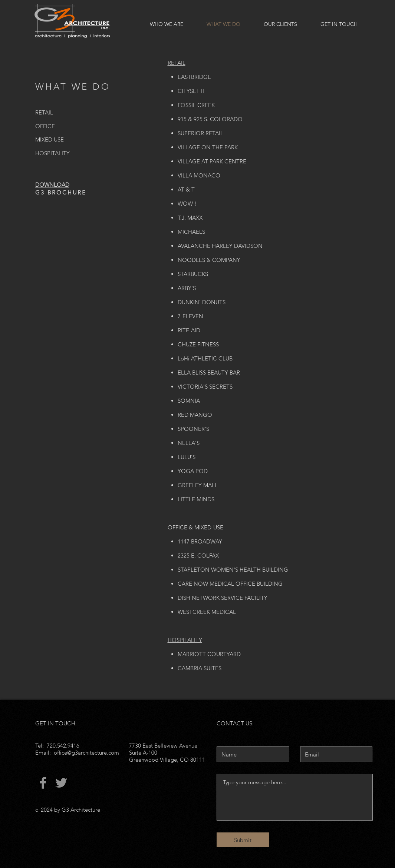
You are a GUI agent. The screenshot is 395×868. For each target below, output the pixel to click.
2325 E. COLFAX (198, 556)
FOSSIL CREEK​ (196, 105)
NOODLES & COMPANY (209, 260)
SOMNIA (189, 401)
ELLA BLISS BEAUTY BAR (209, 373)
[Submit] (243, 840)
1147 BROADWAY (200, 541)
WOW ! (187, 204)
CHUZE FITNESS (198, 344)
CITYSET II (191, 91)
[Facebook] (43, 783)
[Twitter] (61, 783)
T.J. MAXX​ (190, 218)
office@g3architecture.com (86, 753)
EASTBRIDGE (194, 77)
